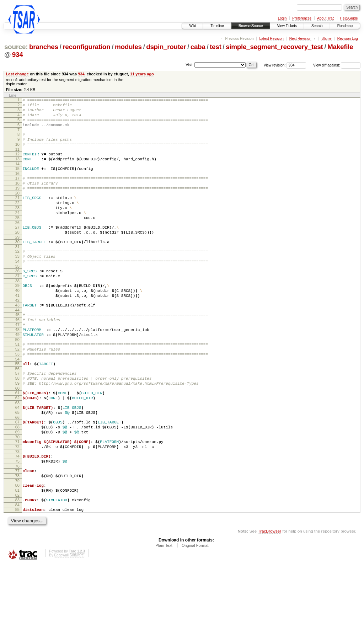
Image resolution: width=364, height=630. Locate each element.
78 (17, 535)
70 (17, 491)
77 (17, 529)
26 (17, 244)
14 (17, 176)
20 (17, 209)
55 (17, 406)
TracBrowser (269, 596)
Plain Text (164, 610)
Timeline (217, 26)
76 (17, 525)
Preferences (302, 18)
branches (44, 47)
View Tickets (287, 26)
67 (17, 473)
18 (17, 197)
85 (17, 573)
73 (17, 508)
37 (17, 305)
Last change (17, 74)
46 (17, 355)
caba (198, 47)
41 (17, 327)
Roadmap (345, 26)
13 (17, 170)
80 (17, 546)
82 (17, 558)
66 (17, 469)
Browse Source (251, 26)
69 (17, 485)
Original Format (195, 610)
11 (17, 159)
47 (17, 361)
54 (17, 402)
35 (17, 294)
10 (17, 153)
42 (17, 333)
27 (17, 249)
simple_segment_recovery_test (274, 47)
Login (282, 18)
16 (17, 186)
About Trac (326, 18)
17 (17, 191)
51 (17, 384)
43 (17, 338)
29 (17, 261)
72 (17, 502)
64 (17, 457)
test (215, 47)
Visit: (190, 65)
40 (17, 321)
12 (17, 164)
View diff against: (337, 65)
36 (17, 299)
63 (17, 452)
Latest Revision (271, 39)
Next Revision (300, 39)
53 (17, 396)
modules (128, 47)
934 (18, 55)
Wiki (192, 26)
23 (17, 226)
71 (17, 496)
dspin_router (166, 47)
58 (17, 423)
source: (16, 47)
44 (17, 344)
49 (17, 373)
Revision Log (348, 39)
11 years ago (142, 74)
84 (17, 569)
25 (17, 238)
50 (17, 379)
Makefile (340, 47)
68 (17, 479)
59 (17, 429)
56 (17, 412)
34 (17, 288)
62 (17, 446)
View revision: (275, 65)
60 (17, 435)
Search (317, 26)
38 (17, 311)
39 (17, 315)
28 (17, 255)
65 (17, 463)
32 (17, 276)
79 (17, 541)
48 (17, 367)
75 (17, 519)
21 (17, 214)
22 (17, 220)
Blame (326, 39)
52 (17, 390)
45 (17, 349)
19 (17, 203)
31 (17, 271)
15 (17, 180)
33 (17, 282)
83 (17, 563)
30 (17, 265)
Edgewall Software (69, 620)
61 (17, 440)
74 (17, 513)
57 (17, 417)
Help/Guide (349, 18)
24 (17, 232)
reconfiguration (86, 47)
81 (17, 552)
